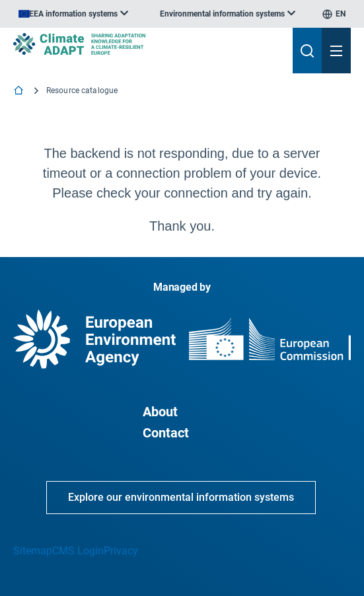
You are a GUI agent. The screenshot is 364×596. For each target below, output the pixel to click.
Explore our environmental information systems (181, 497)
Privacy (121, 551)
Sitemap (33, 551)
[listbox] (73, 14)
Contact (166, 433)
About (160, 412)
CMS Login (78, 551)
